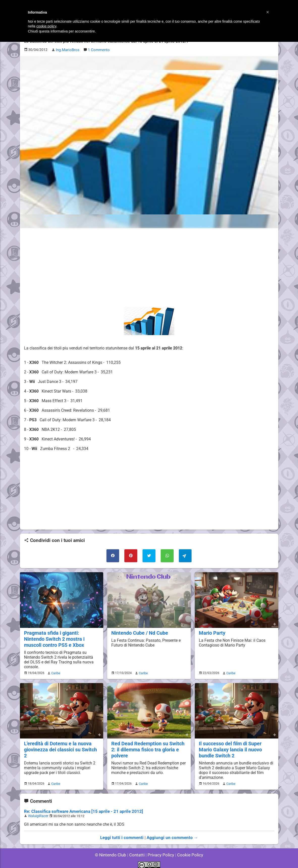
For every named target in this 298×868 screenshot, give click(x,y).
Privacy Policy (160, 850)
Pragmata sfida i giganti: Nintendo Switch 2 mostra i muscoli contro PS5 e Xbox (61, 637)
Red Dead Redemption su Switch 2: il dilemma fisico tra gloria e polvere (147, 747)
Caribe (55, 671)
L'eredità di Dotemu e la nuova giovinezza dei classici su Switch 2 (62, 744)
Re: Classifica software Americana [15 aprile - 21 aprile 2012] (79, 808)
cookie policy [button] (46, 26)
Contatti (138, 850)
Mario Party (212, 631)
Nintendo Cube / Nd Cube (139, 631)
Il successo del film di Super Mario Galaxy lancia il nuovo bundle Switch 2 (236, 747)
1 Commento (98, 50)
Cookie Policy (188, 850)
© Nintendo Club (113, 850)
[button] (268, 12)
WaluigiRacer (37, 812)
